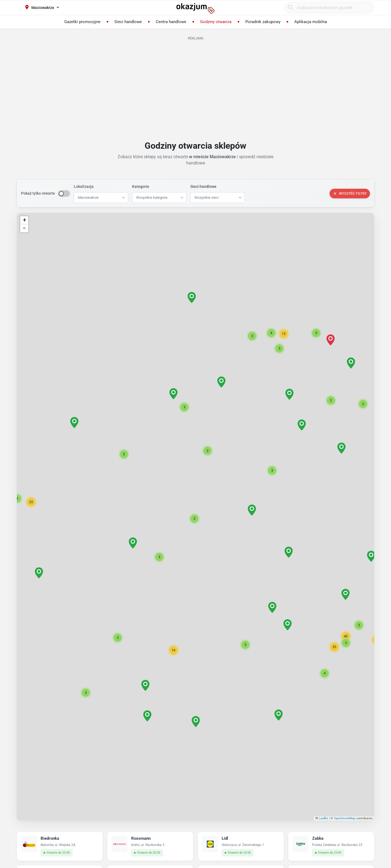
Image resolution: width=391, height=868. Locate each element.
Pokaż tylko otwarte (38, 193)
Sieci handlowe (203, 186)
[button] (194, 519)
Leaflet (322, 818)
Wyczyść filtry (350, 194)
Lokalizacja (84, 186)
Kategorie (141, 186)
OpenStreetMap (345, 818)
